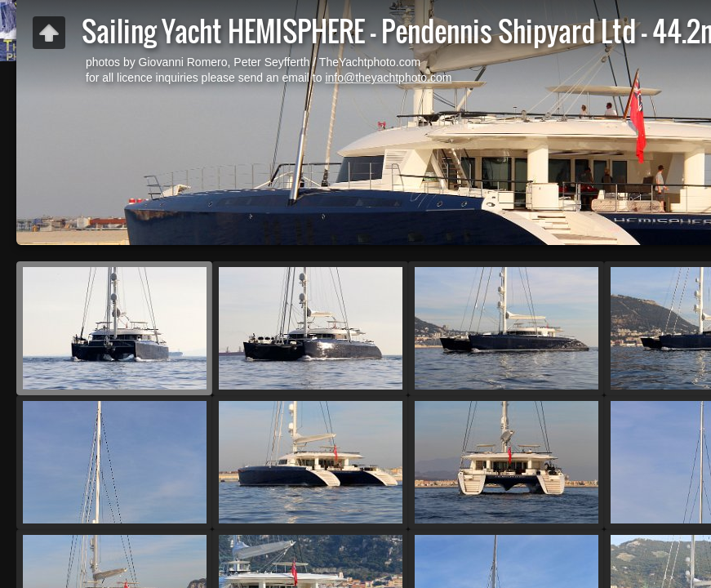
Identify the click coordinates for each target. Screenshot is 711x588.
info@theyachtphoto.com (388, 78)
